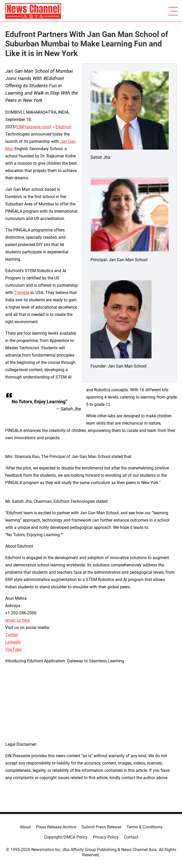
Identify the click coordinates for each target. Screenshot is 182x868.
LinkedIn (13, 642)
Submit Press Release (101, 827)
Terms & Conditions (144, 827)
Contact (131, 837)
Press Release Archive (56, 827)
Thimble (22, 293)
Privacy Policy (106, 837)
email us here (17, 620)
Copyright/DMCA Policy (66, 837)
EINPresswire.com (33, 127)
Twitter (12, 635)
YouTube (13, 649)
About (25, 827)
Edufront (63, 127)
